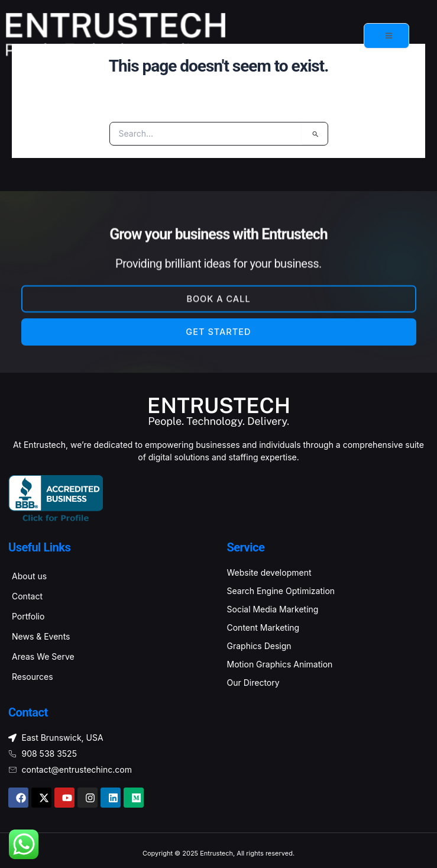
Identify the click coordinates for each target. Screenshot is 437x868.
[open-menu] (386, 36)
